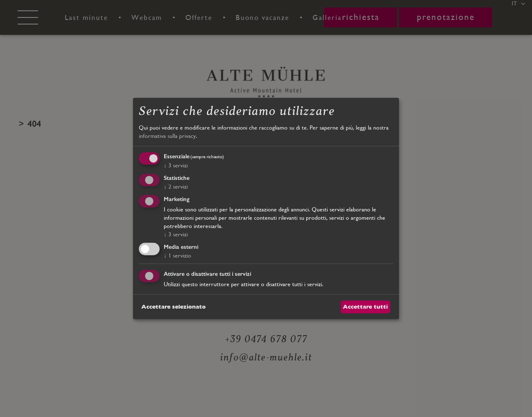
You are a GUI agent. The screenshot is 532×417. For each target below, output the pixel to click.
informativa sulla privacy (167, 136)
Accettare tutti (365, 307)
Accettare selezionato (174, 307)
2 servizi (176, 186)
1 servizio (177, 255)
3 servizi (176, 166)
